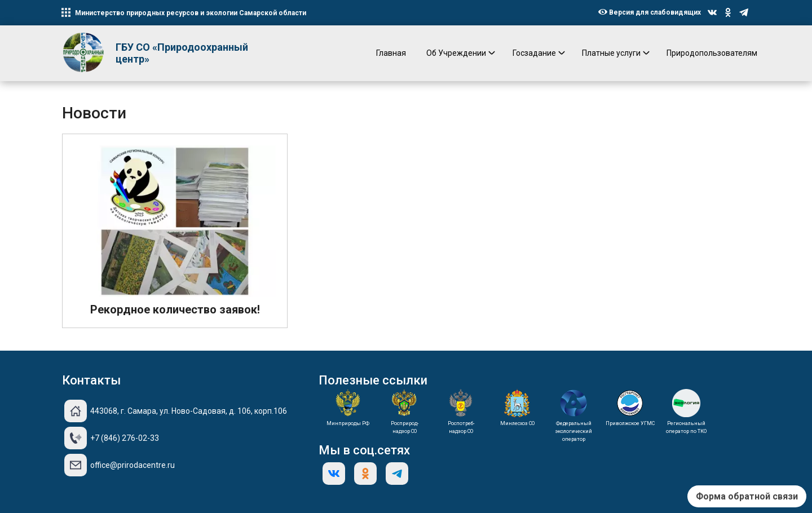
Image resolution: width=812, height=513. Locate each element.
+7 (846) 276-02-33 (125, 438)
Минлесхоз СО (517, 423)
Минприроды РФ (348, 423)
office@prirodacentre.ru (133, 465)
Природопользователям (712, 53)
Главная (391, 53)
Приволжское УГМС (630, 423)
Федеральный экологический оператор (574, 431)
